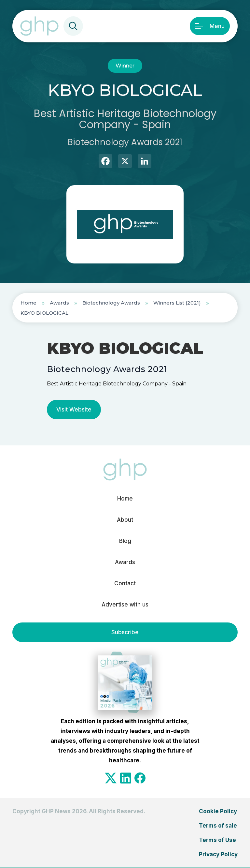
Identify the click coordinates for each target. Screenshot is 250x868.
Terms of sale (218, 826)
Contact (125, 583)
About (125, 520)
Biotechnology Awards (111, 303)
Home (28, 303)
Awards (59, 303)
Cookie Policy (218, 811)
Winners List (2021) (177, 303)
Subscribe (125, 632)
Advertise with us (125, 605)
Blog (125, 541)
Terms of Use (217, 840)
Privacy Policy (218, 854)
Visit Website (74, 410)
